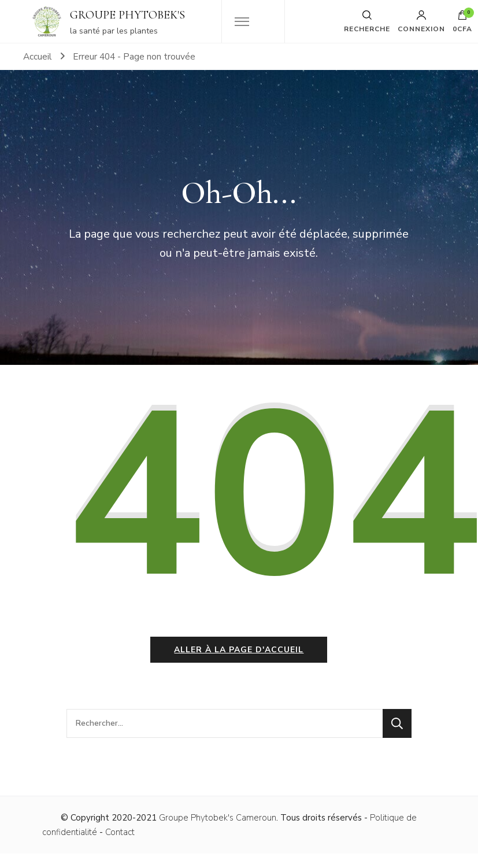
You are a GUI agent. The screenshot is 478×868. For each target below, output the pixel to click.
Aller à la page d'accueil (239, 650)
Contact (120, 832)
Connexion (421, 21)
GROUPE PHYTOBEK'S (127, 15)
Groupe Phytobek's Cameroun (218, 818)
